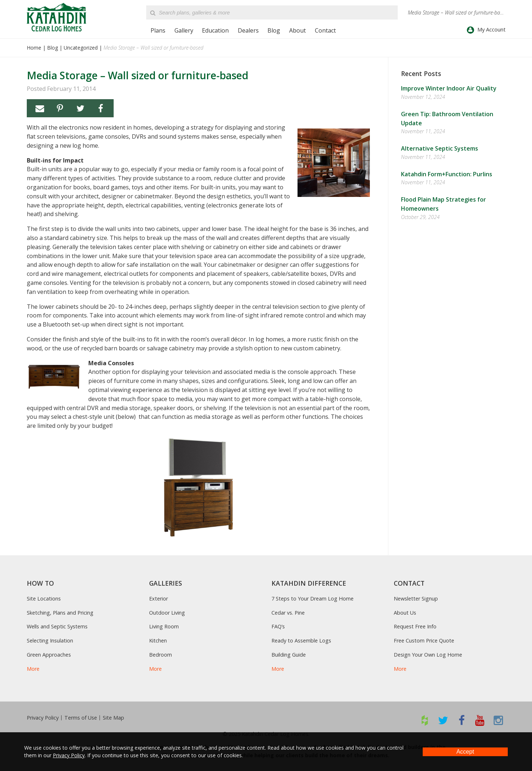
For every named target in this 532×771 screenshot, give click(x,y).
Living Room (164, 626)
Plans (158, 30)
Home (34, 48)
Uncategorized (81, 48)
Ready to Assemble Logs (301, 641)
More (33, 669)
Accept (465, 752)
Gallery (184, 30)
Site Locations (44, 599)
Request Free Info (415, 626)
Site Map (113, 718)
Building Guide (289, 655)
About (297, 30)
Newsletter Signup (416, 599)
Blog (274, 30)
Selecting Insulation (50, 641)
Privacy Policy (43, 718)
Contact (325, 30)
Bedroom (161, 655)
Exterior (159, 599)
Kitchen (158, 641)
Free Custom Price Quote (424, 641)
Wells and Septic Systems (57, 626)
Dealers (248, 30)
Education (215, 30)
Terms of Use (81, 718)
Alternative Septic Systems (440, 148)
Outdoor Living (167, 613)
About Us (405, 613)
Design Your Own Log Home (428, 655)
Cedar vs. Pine (288, 613)
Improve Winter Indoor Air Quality (449, 88)
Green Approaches (49, 655)
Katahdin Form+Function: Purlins (447, 174)
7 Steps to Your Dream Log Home (313, 599)
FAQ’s (278, 626)
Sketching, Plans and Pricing (60, 613)
